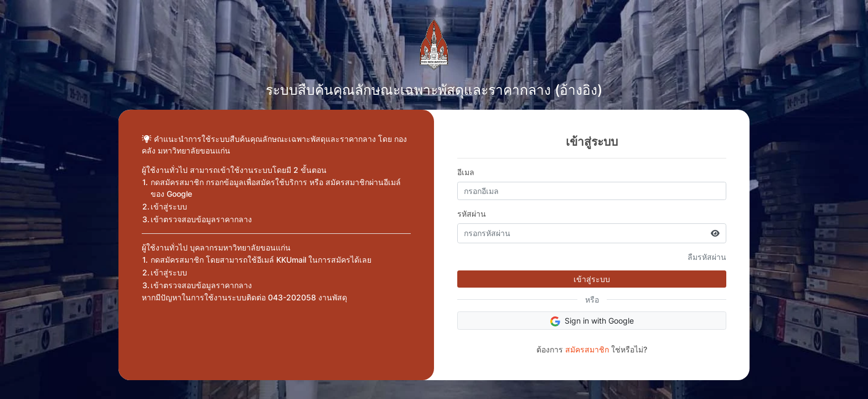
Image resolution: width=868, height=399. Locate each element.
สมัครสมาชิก (587, 349)
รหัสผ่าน (472, 214)
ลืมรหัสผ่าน (707, 257)
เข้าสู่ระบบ (592, 279)
